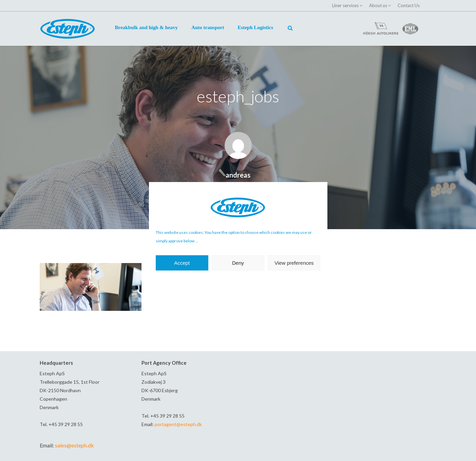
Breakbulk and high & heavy (147, 27)
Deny (238, 263)
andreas (238, 175)
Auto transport (208, 27)
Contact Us (409, 5)
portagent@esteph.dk (178, 424)
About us (378, 5)
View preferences (294, 263)
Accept (182, 263)
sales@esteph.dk (74, 445)
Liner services (345, 5)
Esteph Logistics (255, 27)
